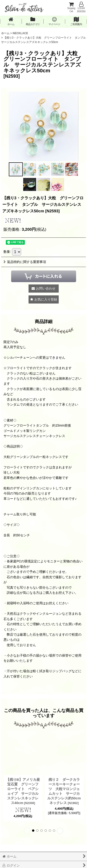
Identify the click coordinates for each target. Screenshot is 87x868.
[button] (16, 169)
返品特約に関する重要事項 (25, 262)
